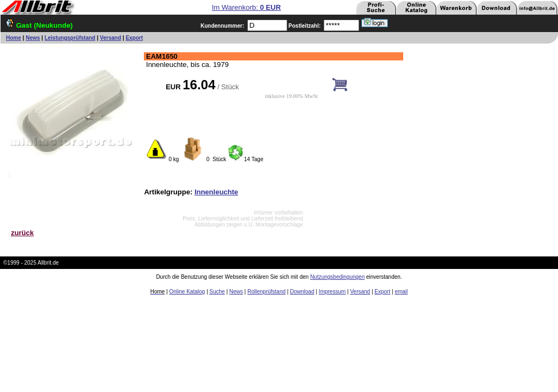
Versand (110, 38)
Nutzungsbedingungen (337, 277)
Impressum (332, 292)
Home (14, 38)
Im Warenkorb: (247, 7)
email (401, 292)
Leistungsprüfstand (70, 38)
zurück (22, 233)
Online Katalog (187, 292)
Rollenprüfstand (266, 292)
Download (302, 292)
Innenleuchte (216, 192)
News (33, 38)
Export (135, 38)
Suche (217, 292)
